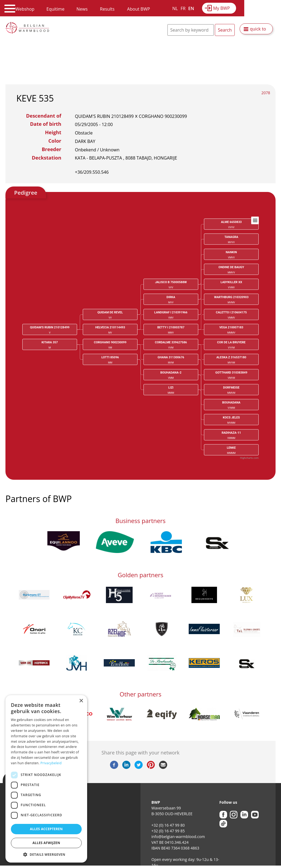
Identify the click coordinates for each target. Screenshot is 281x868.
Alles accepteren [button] (46, 829)
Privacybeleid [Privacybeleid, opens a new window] (51, 763)
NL (175, 8)
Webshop (25, 9)
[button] (46, 854)
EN (191, 8)
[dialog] (46, 779)
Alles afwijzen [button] (46, 843)
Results (107, 9)
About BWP (139, 9)
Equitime (56, 9)
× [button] (81, 701)
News (82, 9)
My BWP (222, 8)
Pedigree (26, 193)
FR (183, 8)
